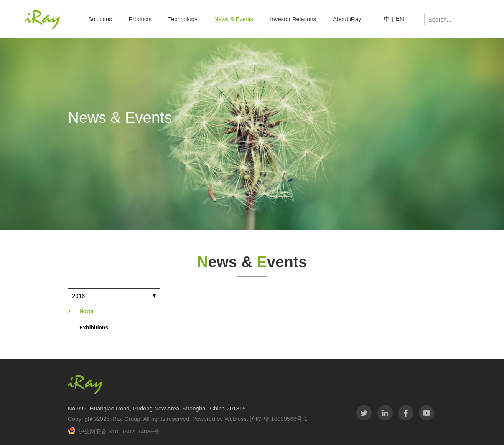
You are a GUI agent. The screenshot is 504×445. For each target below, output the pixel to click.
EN (400, 19)
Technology (183, 19)
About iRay (347, 19)
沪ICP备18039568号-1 (278, 419)
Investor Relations (293, 19)
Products (140, 19)
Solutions (100, 19)
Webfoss (236, 419)
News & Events (234, 19)
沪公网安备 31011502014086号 (119, 431)
